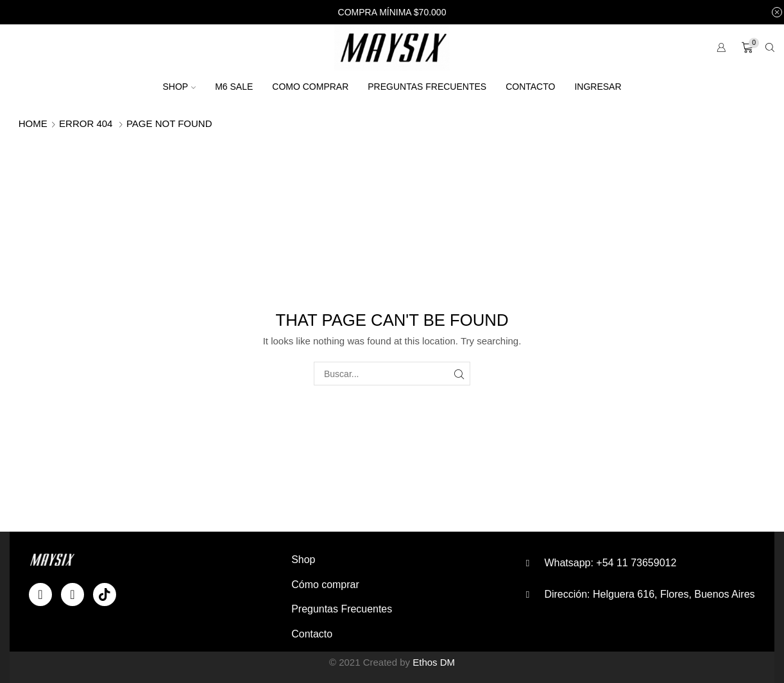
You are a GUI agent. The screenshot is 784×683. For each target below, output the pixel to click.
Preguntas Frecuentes (427, 87)
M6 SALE (234, 87)
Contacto (530, 87)
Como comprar (310, 87)
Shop (179, 87)
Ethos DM (434, 662)
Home (33, 123)
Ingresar (598, 87)
